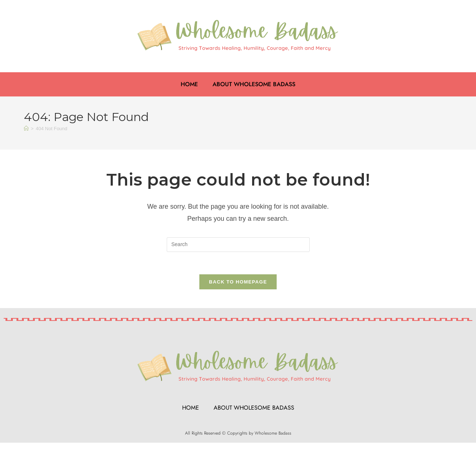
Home (189, 84)
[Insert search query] (238, 245)
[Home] (26, 129)
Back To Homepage (238, 282)
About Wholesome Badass (254, 84)
